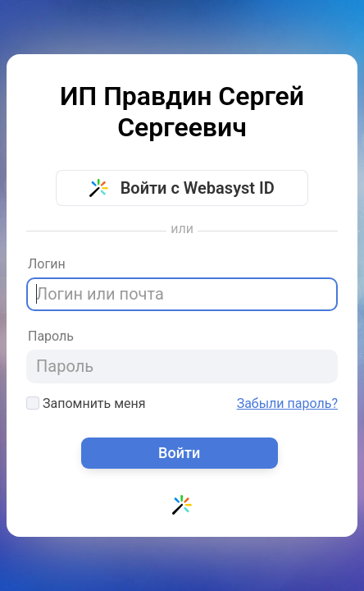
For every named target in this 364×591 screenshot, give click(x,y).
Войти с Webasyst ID (182, 188)
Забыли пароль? (287, 404)
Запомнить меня (86, 403)
